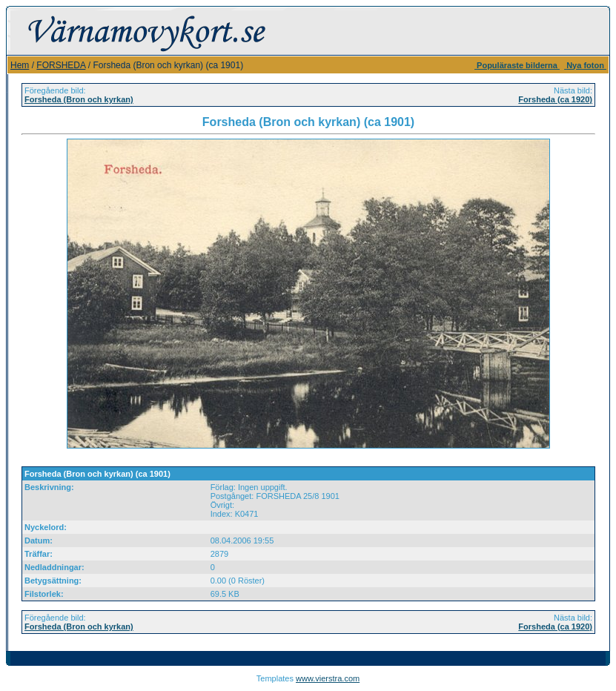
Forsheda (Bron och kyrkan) (79, 99)
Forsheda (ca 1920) (555, 99)
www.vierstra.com (328, 678)
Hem (20, 65)
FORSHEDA (61, 65)
